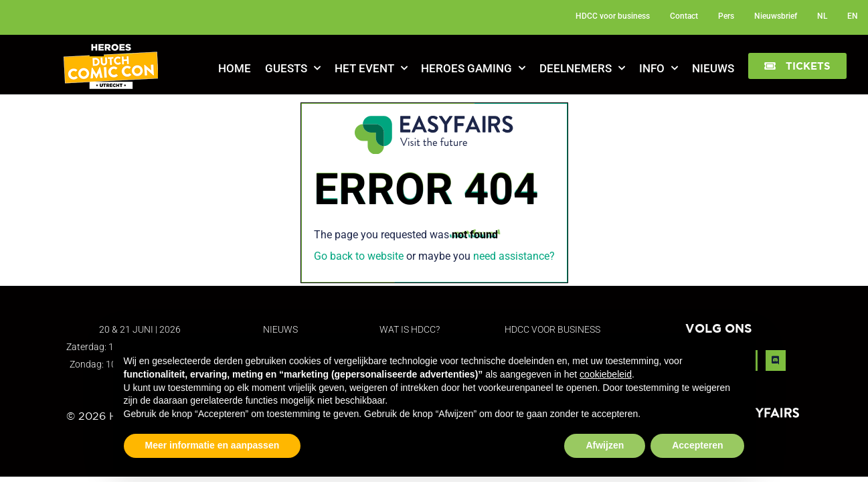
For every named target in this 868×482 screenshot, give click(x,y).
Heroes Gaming (473, 68)
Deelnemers (582, 68)
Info (659, 68)
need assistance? (514, 256)
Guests (293, 68)
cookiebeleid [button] (606, 374)
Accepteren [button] (697, 445)
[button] (797, 66)
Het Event (371, 68)
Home (235, 68)
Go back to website (359, 256)
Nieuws (713, 68)
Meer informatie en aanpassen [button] (212, 445)
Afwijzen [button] (605, 445)
